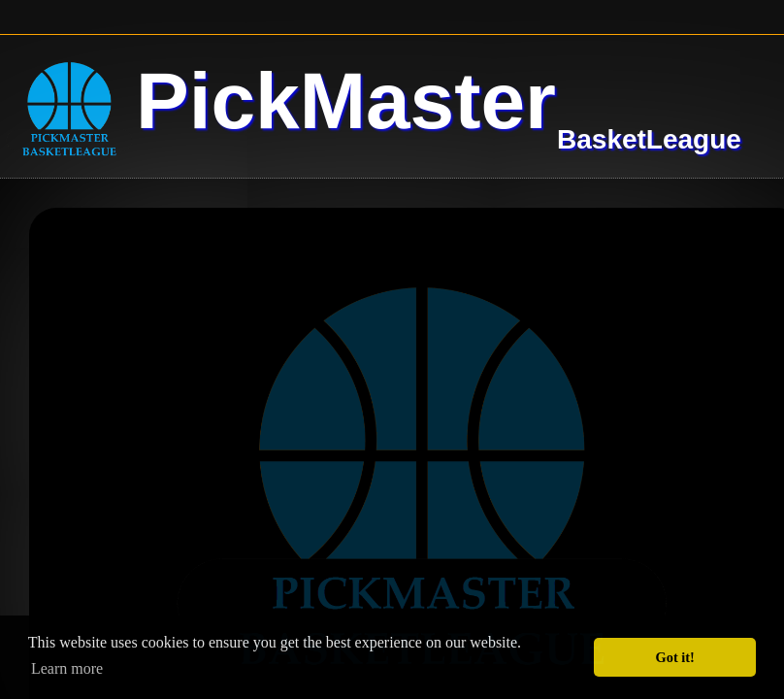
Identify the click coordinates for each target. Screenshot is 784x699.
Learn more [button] (67, 668)
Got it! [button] (675, 657)
